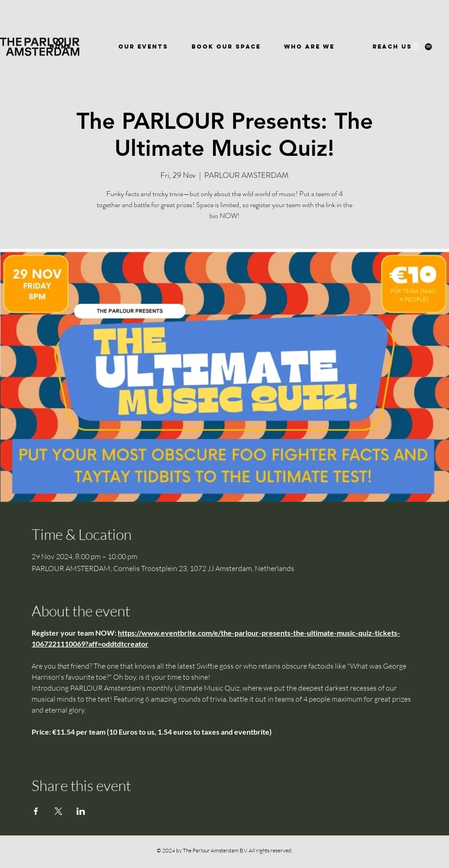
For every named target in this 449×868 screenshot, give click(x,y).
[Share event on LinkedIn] (81, 811)
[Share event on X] (58, 811)
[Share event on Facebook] (36, 811)
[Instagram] (416, 47)
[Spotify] (428, 47)
